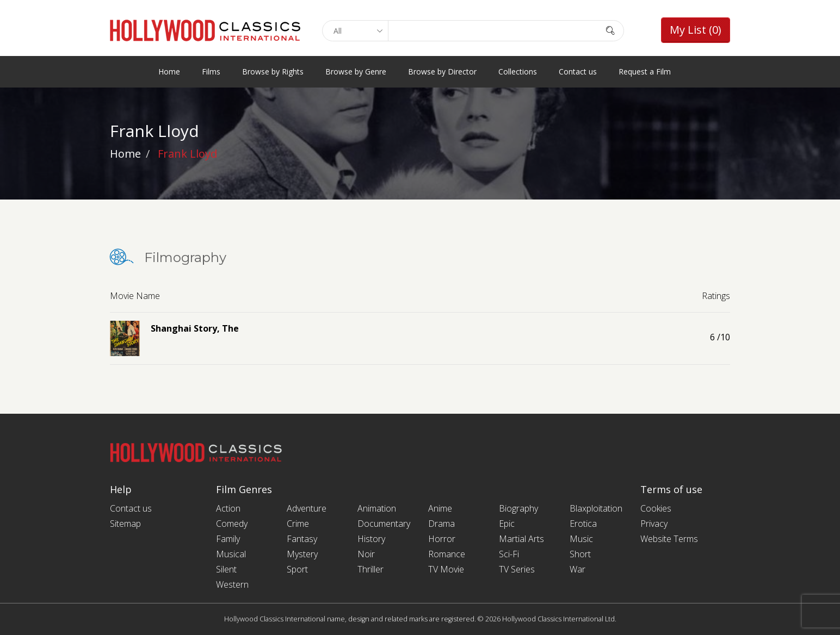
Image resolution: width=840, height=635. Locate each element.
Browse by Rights (273, 71)
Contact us (578, 71)
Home (169, 71)
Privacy (654, 524)
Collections (518, 71)
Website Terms (669, 539)
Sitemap (125, 524)
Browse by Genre (356, 71)
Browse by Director (442, 71)
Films (211, 71)
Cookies (656, 508)
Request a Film (645, 71)
